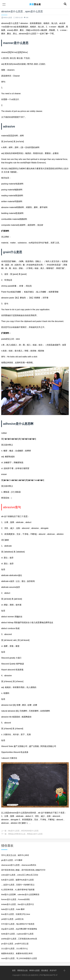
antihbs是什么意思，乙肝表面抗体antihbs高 (19, 939)
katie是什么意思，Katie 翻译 (13, 909)
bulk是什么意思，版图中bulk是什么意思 (17, 880)
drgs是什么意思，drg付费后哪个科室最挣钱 (19, 929)
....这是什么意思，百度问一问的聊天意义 (18, 885)
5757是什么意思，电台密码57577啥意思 (18, 924)
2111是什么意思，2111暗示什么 (15, 949)
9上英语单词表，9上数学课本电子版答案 (18, 890)
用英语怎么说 (22, 970)
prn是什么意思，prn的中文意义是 (15, 944)
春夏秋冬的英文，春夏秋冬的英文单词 (17, 953)
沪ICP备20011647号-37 (48, 975)
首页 (14, 970)
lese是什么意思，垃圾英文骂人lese (16, 914)
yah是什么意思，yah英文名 (12, 919)
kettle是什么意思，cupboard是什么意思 (17, 934)
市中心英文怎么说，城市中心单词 (15, 855)
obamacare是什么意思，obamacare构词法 (19, 865)
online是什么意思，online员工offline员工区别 (20, 875)
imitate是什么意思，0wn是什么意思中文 (18, 904)
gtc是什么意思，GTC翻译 (12, 860)
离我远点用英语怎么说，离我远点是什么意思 (25, 834)
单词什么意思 (34, 970)
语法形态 (45, 970)
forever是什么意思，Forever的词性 (16, 899)
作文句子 (53, 970)
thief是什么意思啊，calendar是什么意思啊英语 (20, 894)
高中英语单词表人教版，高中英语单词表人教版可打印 (23, 870)
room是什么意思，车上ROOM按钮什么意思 (19, 958)
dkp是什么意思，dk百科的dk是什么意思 (23, 831)
